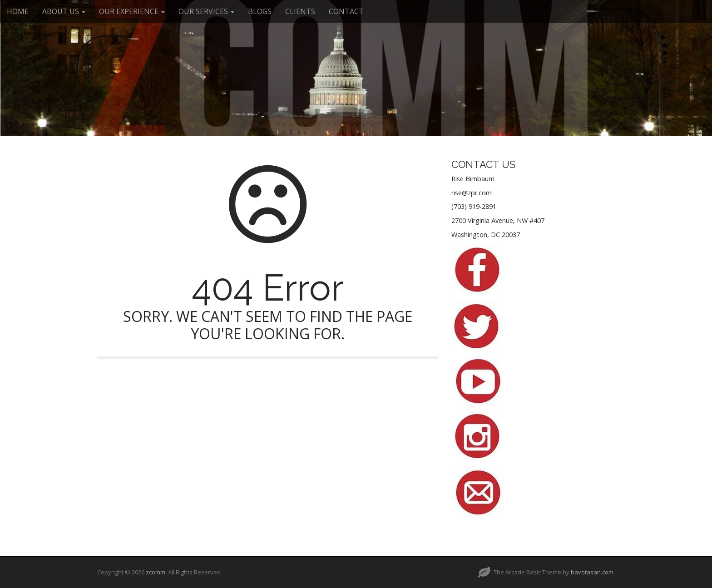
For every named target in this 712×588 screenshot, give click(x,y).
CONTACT (346, 11)
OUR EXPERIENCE (132, 11)
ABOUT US (64, 11)
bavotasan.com (592, 572)
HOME (18, 11)
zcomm (156, 572)
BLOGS (260, 11)
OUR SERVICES (206, 11)
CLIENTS (300, 11)
